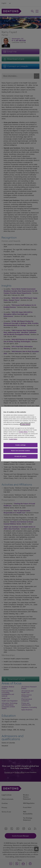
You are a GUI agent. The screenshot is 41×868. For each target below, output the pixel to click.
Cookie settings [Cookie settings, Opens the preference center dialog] (20, 445)
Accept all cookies (21, 456)
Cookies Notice (25, 424)
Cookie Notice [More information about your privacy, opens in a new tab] (13, 439)
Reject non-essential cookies (20, 451)
